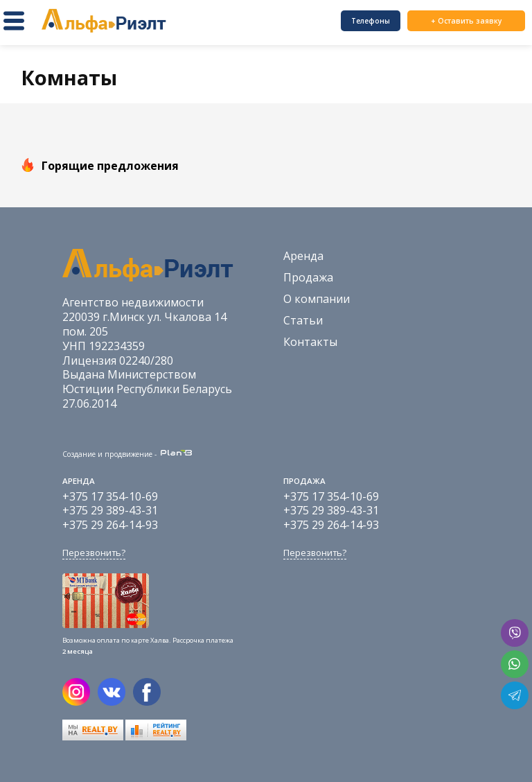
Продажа (308, 277)
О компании (317, 299)
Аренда (303, 256)
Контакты (310, 342)
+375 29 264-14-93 (110, 525)
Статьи (303, 320)
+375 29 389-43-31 (110, 510)
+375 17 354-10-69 (110, 496)
